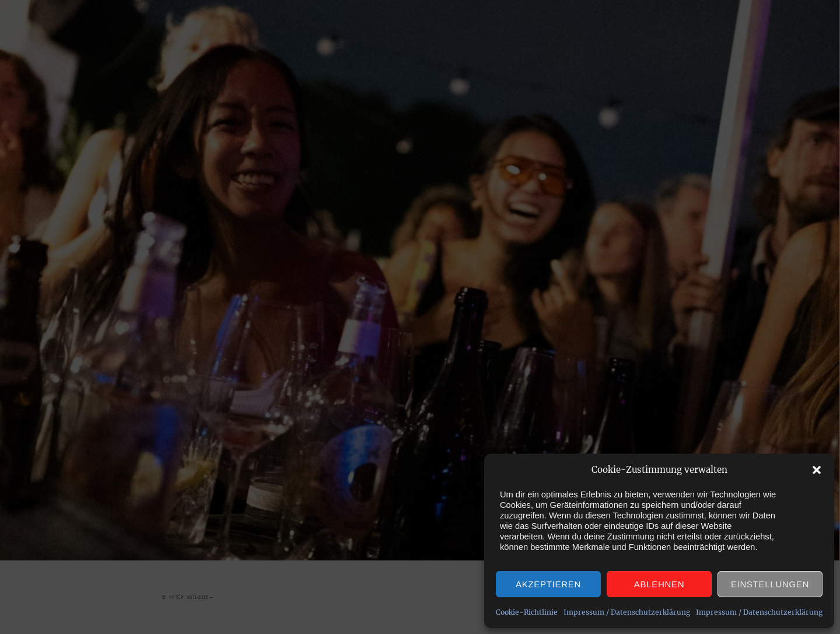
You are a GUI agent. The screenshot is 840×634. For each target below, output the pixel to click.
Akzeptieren (548, 584)
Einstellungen (770, 584)
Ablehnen (659, 584)
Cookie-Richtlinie (527, 612)
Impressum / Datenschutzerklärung (627, 612)
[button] (817, 470)
